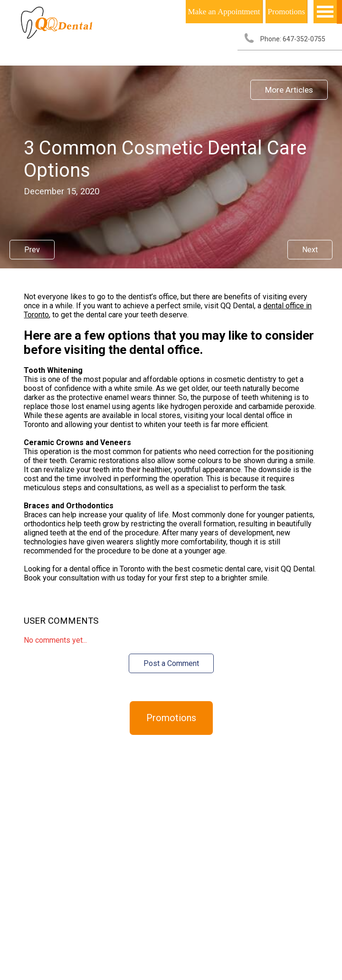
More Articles (289, 90)
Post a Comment (171, 663)
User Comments (61, 621)
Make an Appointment (224, 12)
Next (310, 250)
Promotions (286, 12)
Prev (32, 250)
